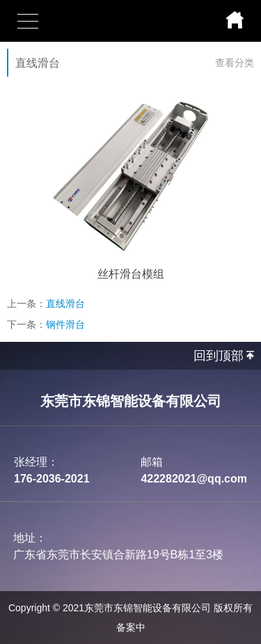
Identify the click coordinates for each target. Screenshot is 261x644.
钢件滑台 (65, 324)
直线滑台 (65, 304)
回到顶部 (219, 356)
